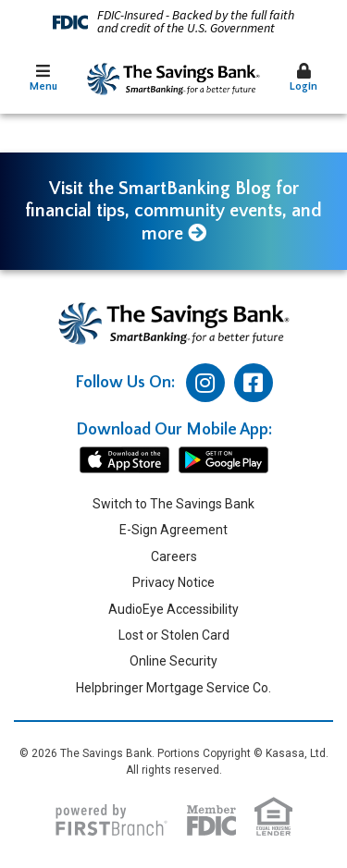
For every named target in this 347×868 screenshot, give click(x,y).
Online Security (173, 661)
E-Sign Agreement (173, 530)
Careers (174, 556)
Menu (43, 78)
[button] (43, 79)
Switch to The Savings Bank (173, 504)
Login (304, 78)
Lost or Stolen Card (174, 635)
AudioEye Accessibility (173, 609)
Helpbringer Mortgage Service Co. (173, 688)
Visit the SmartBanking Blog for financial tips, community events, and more (173, 211)
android (223, 460)
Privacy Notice (173, 582)
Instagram (205, 383)
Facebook (254, 383)
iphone (124, 460)
